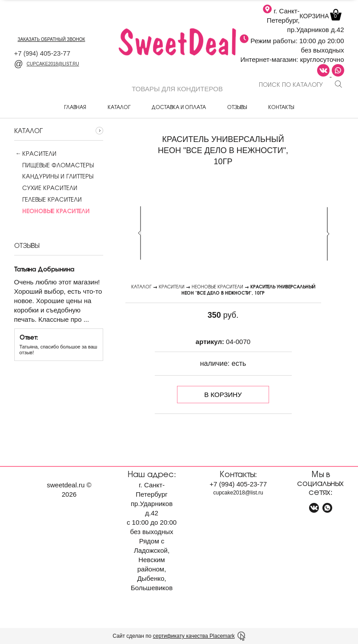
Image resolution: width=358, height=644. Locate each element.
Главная (75, 107)
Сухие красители (46, 188)
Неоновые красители (217, 286)
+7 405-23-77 (42, 53)
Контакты (281, 107)
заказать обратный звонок (52, 39)
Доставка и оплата (179, 107)
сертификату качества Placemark (194, 636)
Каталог (119, 107)
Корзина (320, 16)
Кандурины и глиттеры (54, 176)
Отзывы (237, 107)
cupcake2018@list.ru (47, 64)
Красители (39, 154)
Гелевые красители (48, 199)
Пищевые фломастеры (54, 165)
